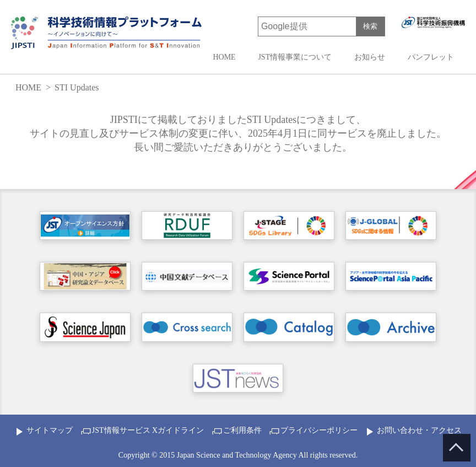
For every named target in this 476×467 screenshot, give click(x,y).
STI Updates (77, 87)
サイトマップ (50, 430)
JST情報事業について (295, 57)
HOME (224, 57)
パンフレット (431, 57)
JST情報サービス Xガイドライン (148, 430)
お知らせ (370, 57)
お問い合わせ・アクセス (419, 430)
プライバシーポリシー (319, 430)
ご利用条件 (242, 430)
